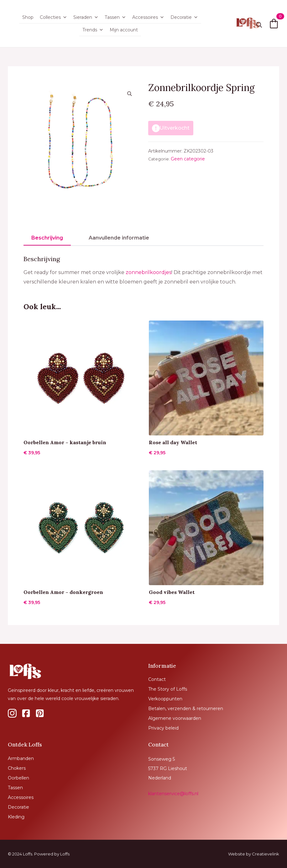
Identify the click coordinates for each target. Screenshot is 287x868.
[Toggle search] (259, 25)
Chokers (17, 768)
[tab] (47, 238)
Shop (28, 17)
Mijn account (124, 30)
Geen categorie (188, 159)
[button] (130, 94)
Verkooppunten (165, 699)
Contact (157, 679)
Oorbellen (18, 778)
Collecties (53, 17)
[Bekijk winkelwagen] (274, 24)
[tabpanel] (143, 271)
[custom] (12, 713)
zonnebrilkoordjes (149, 272)
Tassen (115, 17)
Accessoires (148, 17)
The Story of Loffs (168, 689)
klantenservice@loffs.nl (173, 794)
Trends (93, 30)
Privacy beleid (163, 728)
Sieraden (86, 17)
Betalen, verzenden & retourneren (186, 709)
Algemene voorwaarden (175, 718)
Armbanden (21, 758)
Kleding (16, 817)
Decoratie (184, 17)
